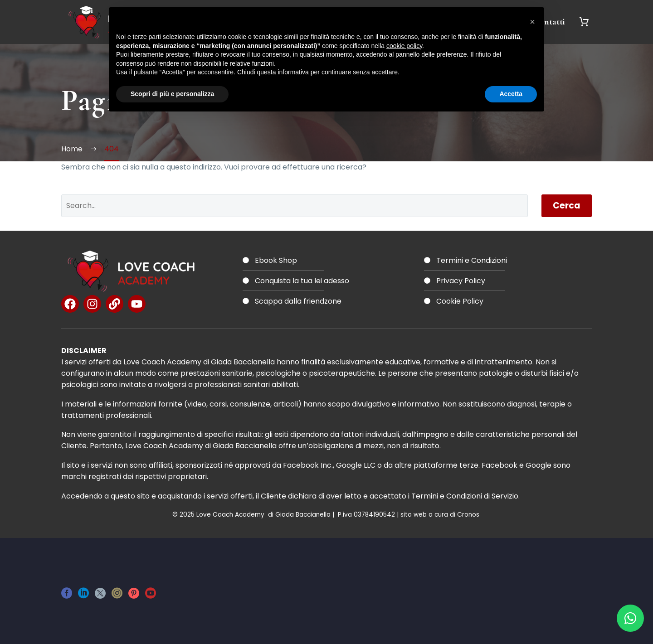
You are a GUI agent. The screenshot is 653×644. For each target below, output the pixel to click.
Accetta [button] (511, 94)
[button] (532, 22)
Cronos (469, 515)
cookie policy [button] (404, 46)
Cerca (567, 206)
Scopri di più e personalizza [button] (172, 94)
